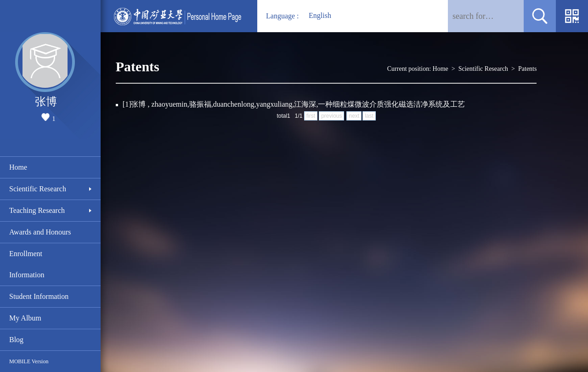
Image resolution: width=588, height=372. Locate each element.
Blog (16, 340)
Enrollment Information (27, 264)
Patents (527, 69)
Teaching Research (37, 210)
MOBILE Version (29, 361)
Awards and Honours (40, 232)
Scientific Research (38, 189)
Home (18, 167)
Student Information (39, 296)
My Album (25, 318)
